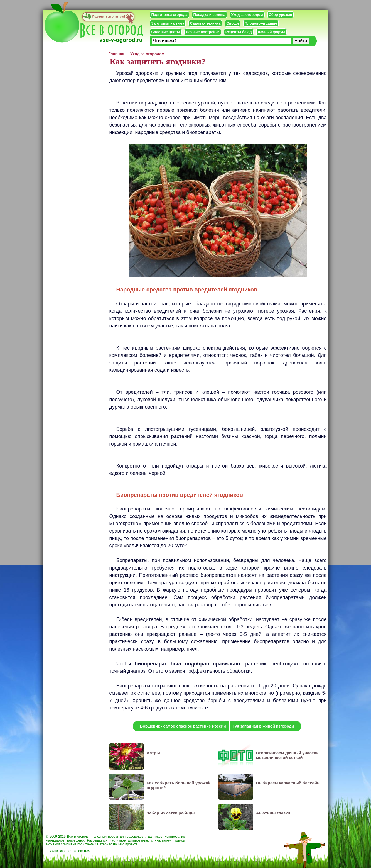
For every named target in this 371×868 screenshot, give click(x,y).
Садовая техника (205, 23)
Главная (116, 54)
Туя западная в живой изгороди (263, 726)
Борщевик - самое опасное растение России (183, 726)
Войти (53, 851)
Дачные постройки (203, 32)
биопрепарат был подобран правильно (187, 664)
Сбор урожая (281, 15)
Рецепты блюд (239, 32)
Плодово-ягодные (261, 23)
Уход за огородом (247, 15)
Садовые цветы (166, 32)
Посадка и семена (209, 15)
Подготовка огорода (169, 15)
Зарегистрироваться (74, 851)
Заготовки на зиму (168, 23)
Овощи (233, 23)
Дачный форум (271, 32)
